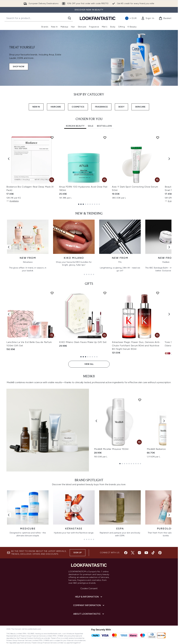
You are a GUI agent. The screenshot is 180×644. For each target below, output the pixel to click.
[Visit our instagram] (139, 553)
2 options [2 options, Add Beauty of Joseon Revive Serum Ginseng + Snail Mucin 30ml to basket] (171, 201)
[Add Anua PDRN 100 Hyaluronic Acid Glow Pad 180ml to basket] (104, 180)
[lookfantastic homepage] (98, 18)
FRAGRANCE (101, 107)
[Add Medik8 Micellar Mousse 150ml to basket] (139, 442)
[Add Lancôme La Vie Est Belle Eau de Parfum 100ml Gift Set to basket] (52, 335)
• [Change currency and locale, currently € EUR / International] (131, 18)
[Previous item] (9, 159)
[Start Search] (69, 18)
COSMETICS (78, 107)
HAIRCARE (56, 107)
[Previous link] (9, 247)
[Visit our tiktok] (153, 553)
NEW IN (36, 107)
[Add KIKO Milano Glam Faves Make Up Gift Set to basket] (104, 335)
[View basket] (165, 18)
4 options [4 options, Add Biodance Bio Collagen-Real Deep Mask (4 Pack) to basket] (13, 201)
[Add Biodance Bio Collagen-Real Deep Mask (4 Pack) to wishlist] (52, 138)
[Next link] (169, 247)
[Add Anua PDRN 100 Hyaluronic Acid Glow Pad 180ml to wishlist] (105, 138)
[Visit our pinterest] (160, 553)
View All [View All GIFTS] (89, 364)
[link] (148, 18)
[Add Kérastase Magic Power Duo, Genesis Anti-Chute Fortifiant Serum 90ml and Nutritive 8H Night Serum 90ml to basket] (157, 335)
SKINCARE (140, 107)
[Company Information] (89, 605)
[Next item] (169, 159)
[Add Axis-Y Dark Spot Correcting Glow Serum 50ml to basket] (157, 180)
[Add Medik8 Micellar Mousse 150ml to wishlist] (140, 400)
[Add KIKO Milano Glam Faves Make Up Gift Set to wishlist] (105, 293)
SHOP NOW (19, 67)
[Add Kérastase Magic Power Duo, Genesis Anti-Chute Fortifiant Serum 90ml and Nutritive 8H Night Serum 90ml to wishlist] (158, 293)
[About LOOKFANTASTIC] (89, 614)
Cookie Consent (89, 588)
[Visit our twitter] (133, 553)
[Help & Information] (89, 597)
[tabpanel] (89, 169)
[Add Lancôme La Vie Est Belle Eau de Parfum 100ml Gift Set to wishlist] (52, 293)
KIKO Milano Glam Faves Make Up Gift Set (83, 342)
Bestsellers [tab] (104, 126)
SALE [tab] (91, 126)
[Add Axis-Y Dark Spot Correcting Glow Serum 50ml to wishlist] (158, 138)
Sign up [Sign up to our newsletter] (78, 553)
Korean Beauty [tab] (75, 126)
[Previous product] (96, 421)
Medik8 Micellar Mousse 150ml (111, 449)
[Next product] (164, 421)
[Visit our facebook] (126, 553)
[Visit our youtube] (146, 553)
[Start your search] (39, 18)
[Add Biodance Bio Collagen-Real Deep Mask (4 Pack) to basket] (52, 180)
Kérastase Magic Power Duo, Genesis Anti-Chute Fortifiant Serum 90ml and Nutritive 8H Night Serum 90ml (136, 346)
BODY (121, 107)
